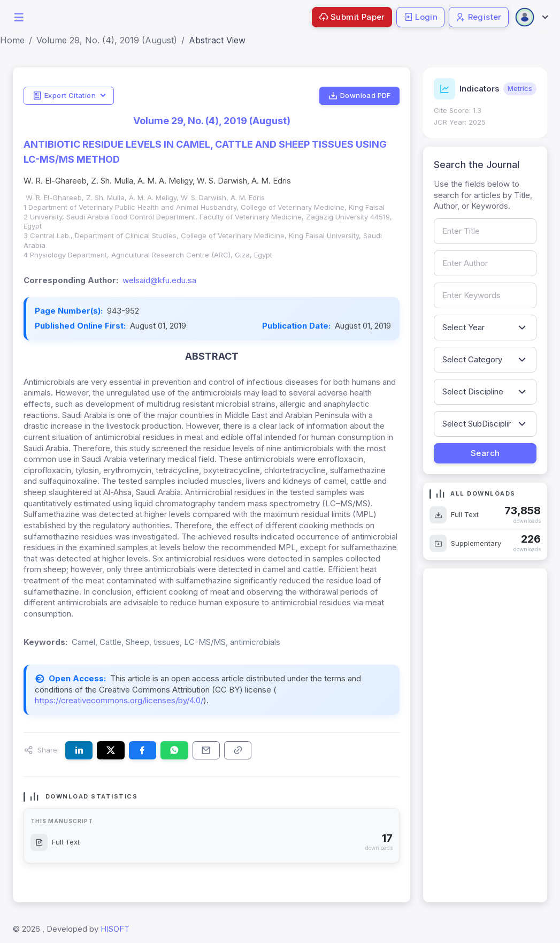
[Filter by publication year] (485, 328)
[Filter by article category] (485, 360)
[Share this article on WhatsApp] (174, 750)
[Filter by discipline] (485, 392)
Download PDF (360, 96)
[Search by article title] (485, 231)
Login (420, 17)
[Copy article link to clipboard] (238, 750)
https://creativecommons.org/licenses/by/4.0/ (119, 700)
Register (479, 17)
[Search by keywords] (485, 295)
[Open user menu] (531, 17)
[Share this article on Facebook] (143, 750)
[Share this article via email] (206, 750)
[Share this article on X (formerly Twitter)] (110, 750)
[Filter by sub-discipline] (485, 424)
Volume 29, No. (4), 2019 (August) (107, 40)
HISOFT (115, 929)
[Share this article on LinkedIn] (79, 750)
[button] (19, 16)
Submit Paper (352, 17)
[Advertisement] (485, 735)
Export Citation (64, 96)
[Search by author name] (485, 263)
